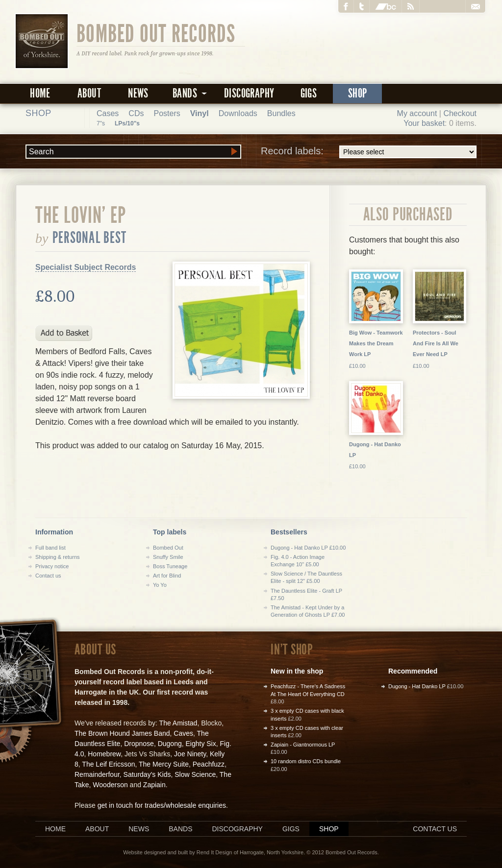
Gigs (309, 93)
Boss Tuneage (170, 566)
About (89, 93)
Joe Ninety (190, 754)
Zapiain (154, 785)
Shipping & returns (58, 557)
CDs (136, 113)
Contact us (48, 576)
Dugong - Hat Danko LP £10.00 (308, 548)
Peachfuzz (209, 764)
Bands (180, 829)
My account (417, 113)
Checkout (460, 113)
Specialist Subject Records (86, 267)
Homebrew (104, 754)
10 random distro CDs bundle (306, 761)
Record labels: (369, 152)
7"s (101, 123)
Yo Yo (160, 585)
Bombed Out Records (156, 33)
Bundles (281, 113)
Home (40, 93)
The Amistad (178, 723)
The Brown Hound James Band (122, 733)
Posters (167, 113)
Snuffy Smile (168, 557)
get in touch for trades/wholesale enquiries (162, 805)
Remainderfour (97, 774)
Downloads (238, 113)
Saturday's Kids (147, 774)
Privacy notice (52, 566)
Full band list (50, 548)
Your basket (424, 123)
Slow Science (195, 774)
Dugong (170, 744)
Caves (183, 733)
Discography (249, 93)
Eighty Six (201, 744)
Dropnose (139, 744)
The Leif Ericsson (108, 764)
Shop (358, 93)
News (138, 93)
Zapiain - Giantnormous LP (303, 745)
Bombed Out (168, 548)
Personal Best (90, 238)
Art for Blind (167, 576)
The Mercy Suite (164, 764)
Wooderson (110, 785)
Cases (108, 113)
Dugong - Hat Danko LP (417, 686)
